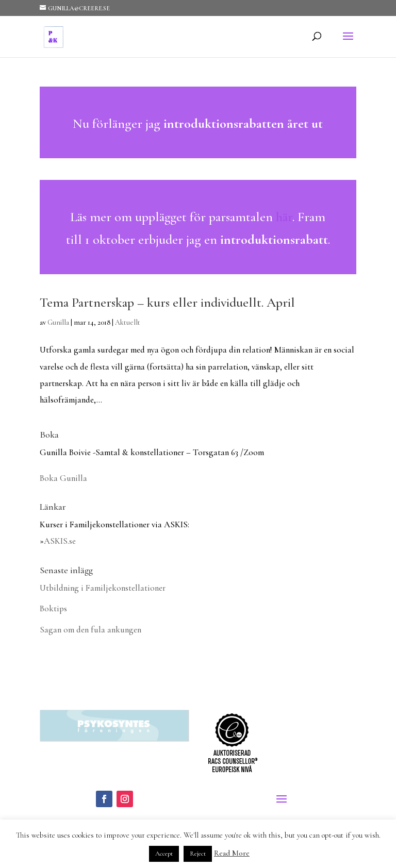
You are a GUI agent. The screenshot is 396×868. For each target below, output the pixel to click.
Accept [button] (164, 854)
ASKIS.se (60, 541)
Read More (232, 853)
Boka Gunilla (63, 478)
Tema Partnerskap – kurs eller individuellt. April (167, 302)
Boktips (53, 608)
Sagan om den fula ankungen (90, 630)
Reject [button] (198, 854)
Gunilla (58, 322)
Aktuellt (128, 322)
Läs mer (198, 122)
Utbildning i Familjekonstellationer (103, 588)
